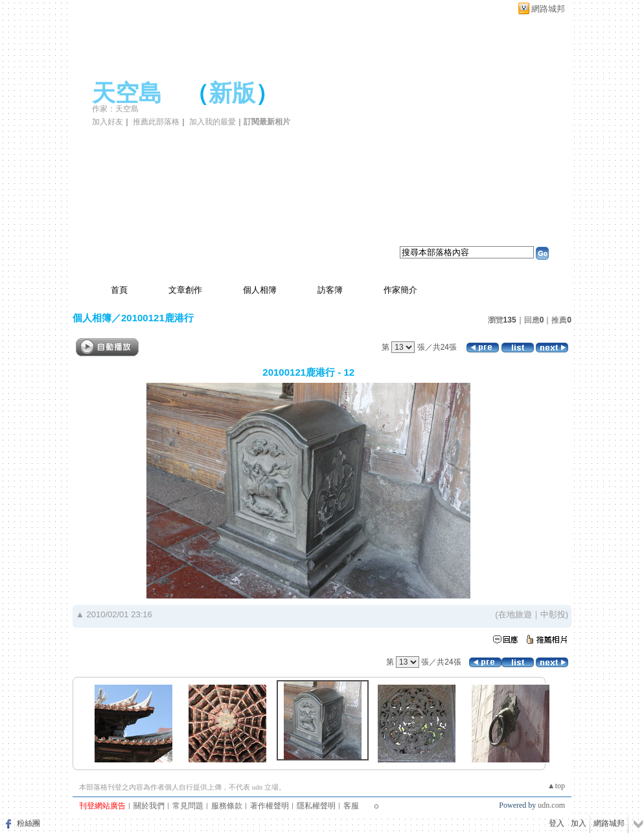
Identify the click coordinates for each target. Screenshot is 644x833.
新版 (232, 93)
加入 (579, 823)
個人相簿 (260, 290)
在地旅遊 (515, 614)
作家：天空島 (115, 109)
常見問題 (188, 806)
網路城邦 (548, 9)
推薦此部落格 (156, 122)
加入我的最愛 (213, 122)
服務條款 (227, 806)
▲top (556, 786)
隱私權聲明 (316, 806)
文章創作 (185, 290)
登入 (557, 823)
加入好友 (108, 122)
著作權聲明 (270, 806)
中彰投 (553, 614)
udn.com (551, 805)
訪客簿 (330, 290)
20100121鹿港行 (157, 318)
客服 (351, 806)
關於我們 (149, 806)
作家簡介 (400, 290)
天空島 (127, 93)
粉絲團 (29, 823)
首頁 (119, 290)
